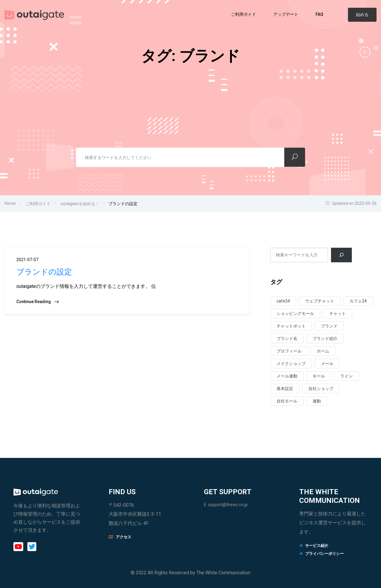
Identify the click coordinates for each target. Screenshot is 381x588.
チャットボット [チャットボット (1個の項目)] (291, 326)
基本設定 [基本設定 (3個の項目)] (285, 389)
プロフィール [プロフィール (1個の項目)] (289, 351)
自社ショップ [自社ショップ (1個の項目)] (321, 389)
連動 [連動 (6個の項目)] (317, 401)
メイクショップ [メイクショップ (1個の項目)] (291, 364)
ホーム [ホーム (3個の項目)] (323, 351)
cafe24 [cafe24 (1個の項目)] (283, 301)
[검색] (342, 255)
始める (362, 15)
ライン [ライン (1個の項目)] (346, 376)
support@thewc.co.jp (228, 505)
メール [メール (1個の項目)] (327, 364)
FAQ (320, 14)
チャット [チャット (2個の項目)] (338, 314)
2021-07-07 (27, 260)
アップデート (286, 14)
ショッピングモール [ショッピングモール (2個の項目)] (295, 314)
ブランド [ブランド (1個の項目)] (329, 326)
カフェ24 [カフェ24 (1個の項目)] (358, 301)
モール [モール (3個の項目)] (319, 376)
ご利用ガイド (244, 14)
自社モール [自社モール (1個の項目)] (287, 401)
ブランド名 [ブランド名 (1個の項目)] (287, 339)
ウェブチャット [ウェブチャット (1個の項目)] (320, 301)
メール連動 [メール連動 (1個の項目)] (287, 376)
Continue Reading (38, 302)
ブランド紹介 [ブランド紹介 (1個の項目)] (325, 339)
